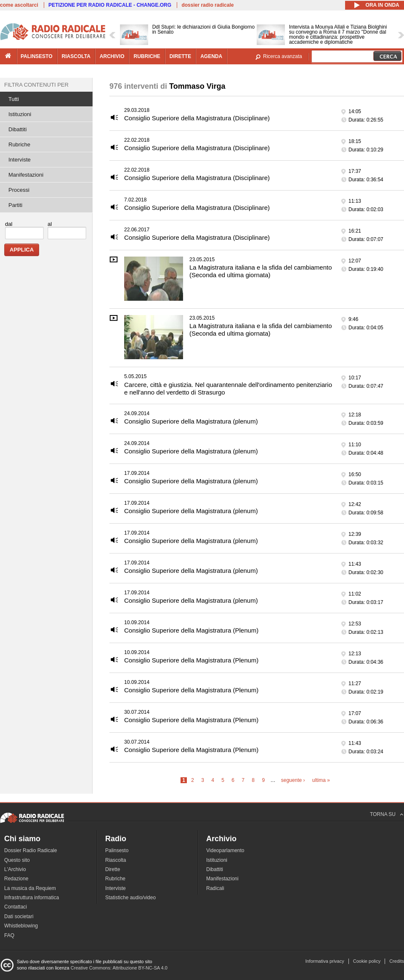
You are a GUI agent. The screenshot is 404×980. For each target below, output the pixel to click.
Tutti (14, 99)
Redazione (16, 879)
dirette (180, 56)
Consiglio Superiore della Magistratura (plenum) (191, 421)
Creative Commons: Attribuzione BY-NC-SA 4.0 (119, 968)
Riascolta (116, 860)
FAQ (9, 935)
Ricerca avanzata (283, 56)
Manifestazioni (26, 175)
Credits (397, 961)
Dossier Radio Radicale (31, 850)
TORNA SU (383, 814)
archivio (112, 56)
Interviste (20, 160)
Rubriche (19, 144)
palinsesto (37, 56)
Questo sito (17, 860)
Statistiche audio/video (130, 898)
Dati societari (19, 916)
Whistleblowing (21, 926)
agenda (211, 56)
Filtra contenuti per (36, 85)
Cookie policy (367, 961)
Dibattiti (17, 129)
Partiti (15, 205)
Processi (19, 190)
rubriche (147, 56)
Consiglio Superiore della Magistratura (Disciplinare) (197, 118)
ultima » (321, 780)
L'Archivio (15, 869)
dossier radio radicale (207, 5)
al (50, 224)
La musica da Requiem (30, 888)
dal (9, 224)
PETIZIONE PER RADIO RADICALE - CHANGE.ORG (110, 5)
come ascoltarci (19, 5)
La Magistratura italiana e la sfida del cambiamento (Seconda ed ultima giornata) (261, 271)
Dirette (113, 869)
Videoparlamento (225, 850)
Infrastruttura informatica (32, 898)
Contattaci (16, 907)
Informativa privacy (324, 961)
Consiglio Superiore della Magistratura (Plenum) (191, 630)
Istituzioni (20, 114)
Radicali (215, 888)
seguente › (293, 780)
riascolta (76, 56)
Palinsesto (117, 850)
